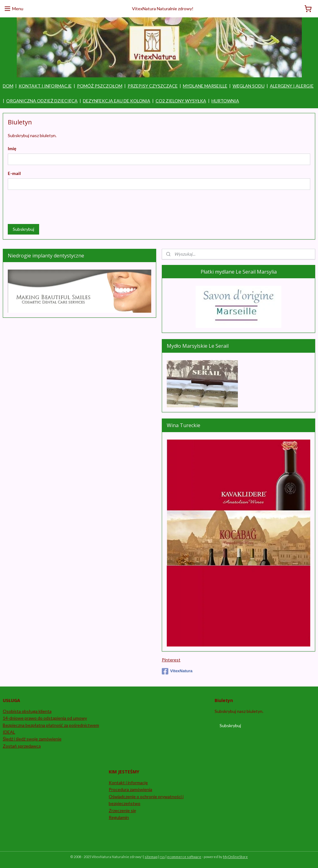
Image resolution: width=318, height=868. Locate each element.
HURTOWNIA (225, 101)
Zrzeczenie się (122, 810)
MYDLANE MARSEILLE (205, 86)
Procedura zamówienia (130, 789)
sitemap (151, 857)
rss (162, 857)
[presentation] (55, 207)
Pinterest (171, 660)
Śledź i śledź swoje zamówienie (32, 739)
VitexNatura (177, 671)
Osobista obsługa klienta (27, 711)
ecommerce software (184, 857)
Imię (12, 148)
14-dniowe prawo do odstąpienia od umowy (45, 718)
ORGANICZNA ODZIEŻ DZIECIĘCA (42, 101)
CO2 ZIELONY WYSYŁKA (181, 101)
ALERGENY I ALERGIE (292, 86)
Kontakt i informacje (128, 783)
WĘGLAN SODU (249, 86)
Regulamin (119, 817)
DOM (8, 86)
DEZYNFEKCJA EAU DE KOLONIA (117, 101)
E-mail (14, 173)
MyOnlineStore (235, 857)
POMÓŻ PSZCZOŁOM (100, 86)
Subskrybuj (23, 229)
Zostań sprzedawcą (22, 746)
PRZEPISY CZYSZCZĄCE (153, 86)
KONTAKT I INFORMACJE (45, 86)
